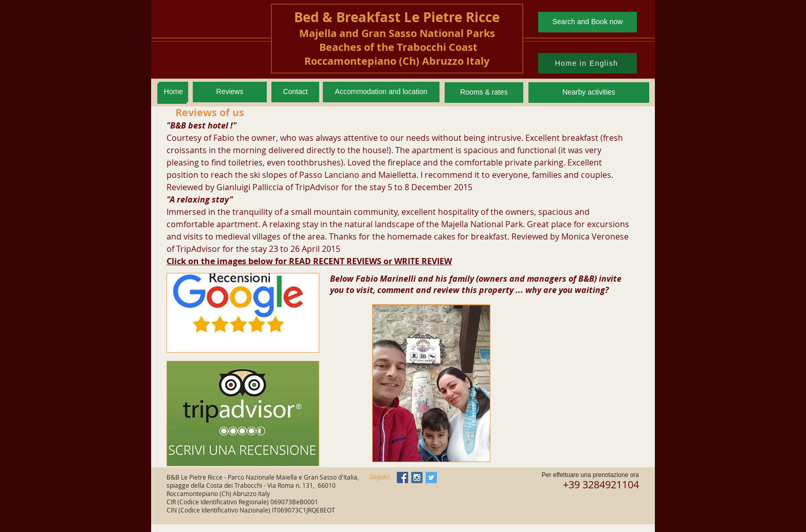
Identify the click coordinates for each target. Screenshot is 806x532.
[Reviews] (230, 92)
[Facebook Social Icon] (402, 478)
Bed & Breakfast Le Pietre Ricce (397, 17)
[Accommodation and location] (381, 92)
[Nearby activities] (589, 93)
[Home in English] (588, 63)
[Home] (173, 92)
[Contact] (295, 92)
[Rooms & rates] (484, 93)
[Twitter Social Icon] (431, 478)
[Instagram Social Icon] (417, 478)
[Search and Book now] (588, 22)
